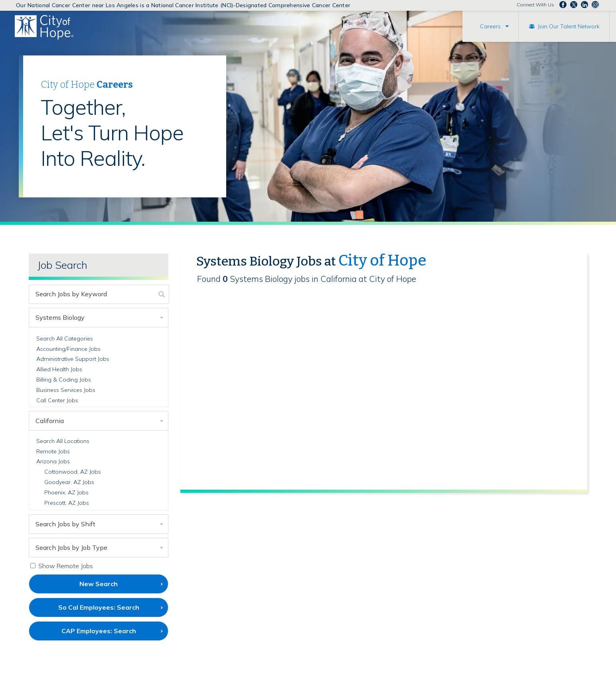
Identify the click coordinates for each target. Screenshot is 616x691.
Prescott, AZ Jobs (67, 503)
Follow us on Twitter (574, 5)
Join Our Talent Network (569, 26)
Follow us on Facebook (563, 5)
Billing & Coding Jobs (64, 380)
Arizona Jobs (53, 461)
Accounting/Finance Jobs (68, 349)
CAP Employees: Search (112, 634)
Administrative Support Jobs (73, 359)
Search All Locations (63, 441)
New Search (99, 584)
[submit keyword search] (162, 294)
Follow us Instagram (595, 5)
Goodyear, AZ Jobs (69, 482)
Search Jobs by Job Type (71, 547)
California (50, 421)
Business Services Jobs (66, 390)
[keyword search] (92, 294)
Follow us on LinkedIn (584, 5)
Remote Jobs (53, 451)
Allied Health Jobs (59, 369)
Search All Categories (65, 339)
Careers (490, 26)
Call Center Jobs (57, 400)
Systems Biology (60, 317)
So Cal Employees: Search (112, 610)
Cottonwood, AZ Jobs (73, 472)
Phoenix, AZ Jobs (66, 492)
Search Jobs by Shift (65, 524)
